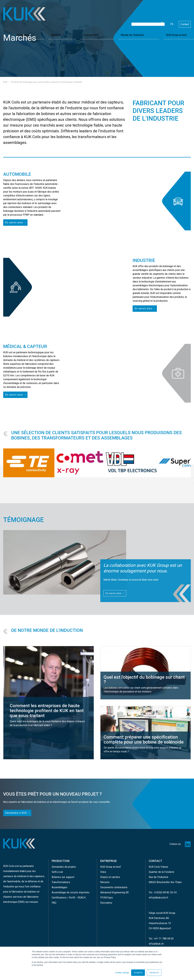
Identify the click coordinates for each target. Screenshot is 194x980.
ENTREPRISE (109, 859)
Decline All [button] (154, 973)
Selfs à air (57, 869)
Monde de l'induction (152, 20)
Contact (185, 10)
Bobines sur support (63, 874)
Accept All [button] (138, 973)
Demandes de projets (64, 864)
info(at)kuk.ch (156, 941)
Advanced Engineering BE (115, 889)
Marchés (112, 20)
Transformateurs (61, 879)
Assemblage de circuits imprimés (71, 889)
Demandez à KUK (15, 811)
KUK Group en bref (179, 20)
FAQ (54, 899)
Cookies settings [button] (122, 973)
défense (32, 879)
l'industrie (9, 884)
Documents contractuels (114, 884)
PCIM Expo (107, 894)
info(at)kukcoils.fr (158, 894)
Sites (103, 869)
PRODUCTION (61, 859)
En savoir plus (13, 222)
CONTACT (155, 859)
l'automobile (14, 879)
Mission (105, 879)
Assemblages (59, 884)
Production (96, 20)
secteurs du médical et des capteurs (24, 874)
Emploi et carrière (110, 874)
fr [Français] (172, 10)
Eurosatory (106, 899)
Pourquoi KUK (129, 20)
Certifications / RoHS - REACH (69, 894)
